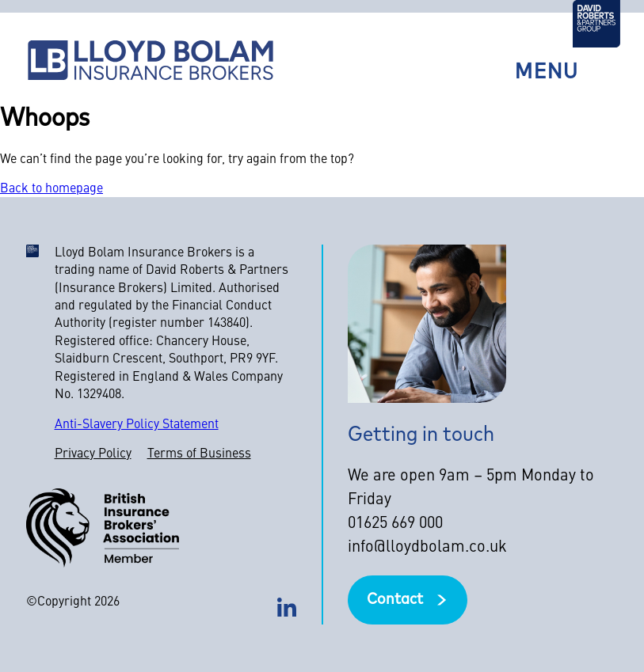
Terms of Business (199, 454)
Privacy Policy (93, 454)
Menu (547, 73)
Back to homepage (51, 189)
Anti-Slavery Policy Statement (137, 425)
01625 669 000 (395, 524)
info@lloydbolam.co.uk (427, 548)
